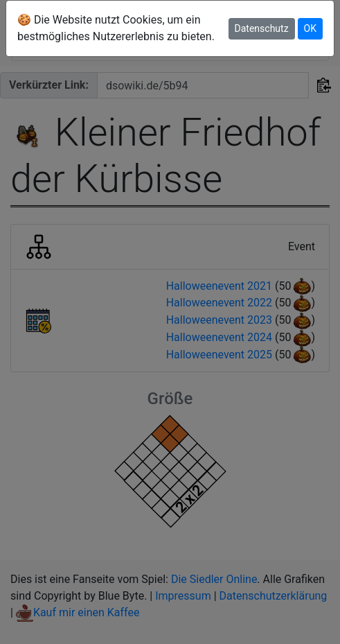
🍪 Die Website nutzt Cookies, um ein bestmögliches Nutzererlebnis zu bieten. (116, 28)
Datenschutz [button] (262, 28)
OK (310, 28)
